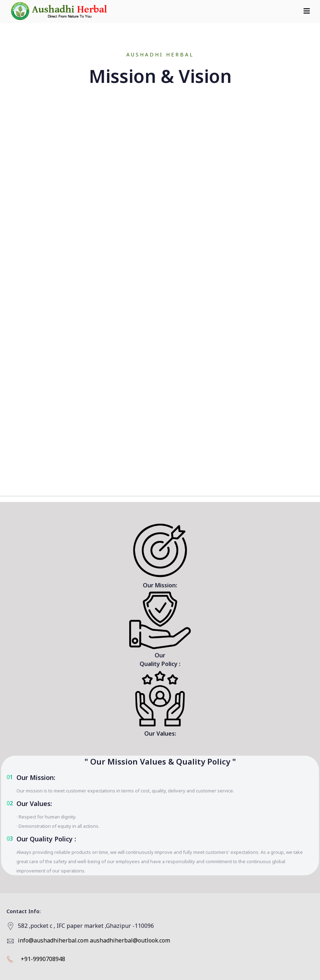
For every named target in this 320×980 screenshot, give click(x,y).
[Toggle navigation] (307, 11)
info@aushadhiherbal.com (53, 940)
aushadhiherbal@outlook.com (130, 940)
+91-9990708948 (43, 959)
